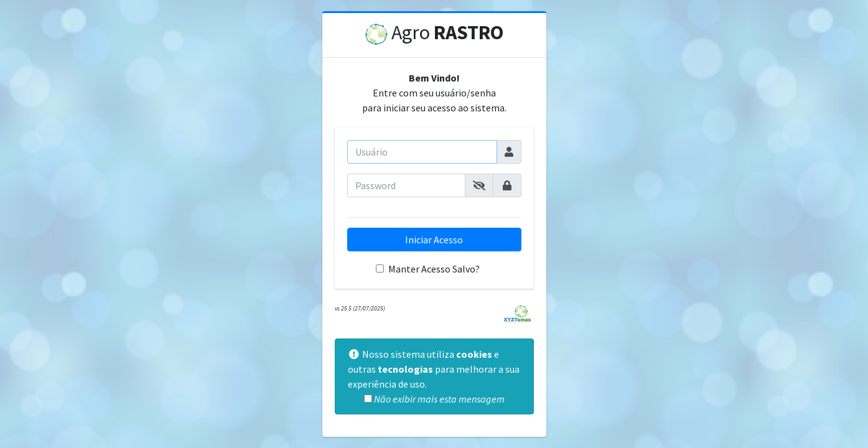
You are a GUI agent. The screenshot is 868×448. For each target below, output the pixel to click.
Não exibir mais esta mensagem (439, 399)
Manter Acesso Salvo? (434, 269)
